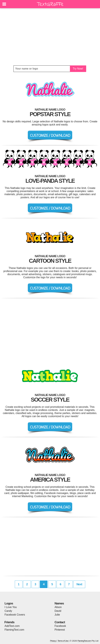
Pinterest (60, 630)
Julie (57, 615)
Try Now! (78, 69)
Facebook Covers (15, 615)
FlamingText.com (14, 630)
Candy (8, 611)
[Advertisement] (50, 37)
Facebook (60, 626)
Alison (58, 607)
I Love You (11, 607)
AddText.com (12, 626)
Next (79, 584)
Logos (9, 603)
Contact (60, 622)
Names (59, 603)
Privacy (53, 641)
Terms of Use (63, 641)
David (58, 611)
